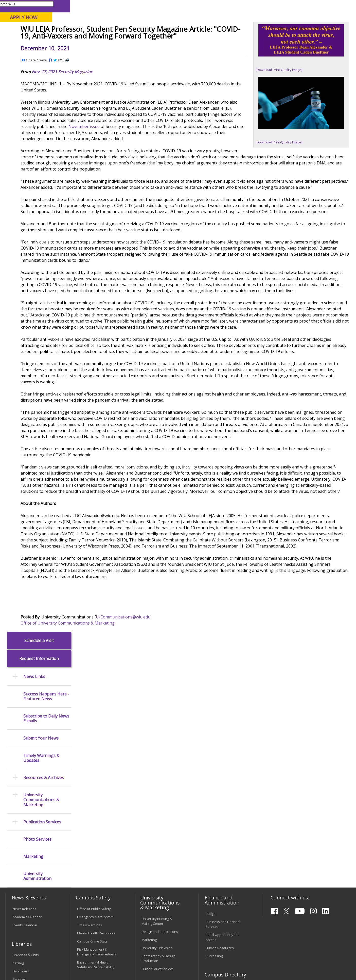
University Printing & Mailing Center (157, 765)
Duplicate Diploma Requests (26, 868)
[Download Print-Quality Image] (283, 106)
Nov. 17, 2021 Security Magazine (117, 116)
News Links (34, 104)
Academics (74, 40)
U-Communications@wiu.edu (177, 716)
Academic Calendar (27, 761)
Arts (163, 40)
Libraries (178, 6)
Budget (211, 757)
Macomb (99, 30)
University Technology (94, 883)
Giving (215, 40)
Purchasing (214, 799)
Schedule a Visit (39, 68)
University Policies (155, 847)
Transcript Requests (28, 858)
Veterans (114, 941)
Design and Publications (160, 775)
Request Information (39, 86)
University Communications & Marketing (41, 227)
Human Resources (220, 791)
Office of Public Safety (94, 752)
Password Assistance (93, 862)
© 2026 (19, 963)
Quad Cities (123, 30)
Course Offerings (203, 6)
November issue (169, 177)
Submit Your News (41, 166)
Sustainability (86, 941)
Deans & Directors (219, 851)
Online (145, 30)
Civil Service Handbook (159, 889)
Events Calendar (25, 769)
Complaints (150, 910)
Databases (21, 815)
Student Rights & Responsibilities (154, 900)
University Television (157, 791)
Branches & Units (26, 799)
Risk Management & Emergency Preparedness (97, 795)
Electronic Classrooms (94, 854)
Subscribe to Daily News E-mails (46, 146)
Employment (55, 941)
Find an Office (216, 842)
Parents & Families (23, 6)
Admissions (109, 40)
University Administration (37, 304)
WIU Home (88, 52)
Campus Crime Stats (92, 785)
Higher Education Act (157, 813)
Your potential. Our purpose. (57, 30)
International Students (78, 6)
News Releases (24, 752)
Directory (229, 6)
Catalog (18, 807)
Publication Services (42, 249)
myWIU (267, 6)
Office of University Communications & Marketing (122, 722)
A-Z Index (249, 6)
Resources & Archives (44, 205)
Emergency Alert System (95, 761)
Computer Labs (89, 846)
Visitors (49, 6)
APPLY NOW (309, 17)
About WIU (41, 40)
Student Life (246, 40)
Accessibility (25, 941)
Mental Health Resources (96, 777)
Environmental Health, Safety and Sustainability (96, 808)
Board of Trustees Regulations (155, 858)
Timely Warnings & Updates (41, 185)
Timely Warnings (90, 769)
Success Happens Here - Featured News (46, 124)
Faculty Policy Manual (157, 868)
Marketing (33, 284)
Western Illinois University (81, 22)
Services (19, 823)
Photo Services (37, 266)
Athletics (188, 40)
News (106, 52)
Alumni (140, 40)
